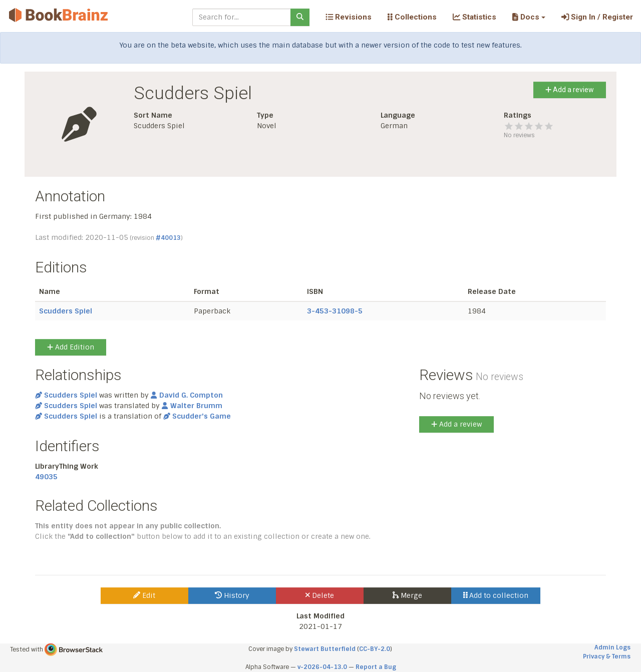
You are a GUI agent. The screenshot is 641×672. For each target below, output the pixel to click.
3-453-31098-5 (335, 311)
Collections (412, 17)
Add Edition (71, 347)
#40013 (168, 238)
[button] (529, 17)
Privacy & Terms (607, 656)
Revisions (349, 17)
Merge (407, 595)
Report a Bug (376, 667)
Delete (320, 595)
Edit (144, 595)
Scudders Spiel (66, 311)
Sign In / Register (597, 17)
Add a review (570, 90)
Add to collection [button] (496, 595)
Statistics (474, 17)
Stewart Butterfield (325, 649)
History (232, 595)
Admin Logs (612, 647)
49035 (46, 477)
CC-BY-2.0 (375, 649)
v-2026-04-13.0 (322, 667)
